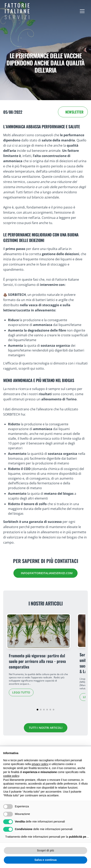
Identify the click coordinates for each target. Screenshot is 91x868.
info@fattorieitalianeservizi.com (47, 573)
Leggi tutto (21, 692)
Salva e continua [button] (45, 860)
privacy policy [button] (40, 764)
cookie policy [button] (11, 776)
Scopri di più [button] (46, 850)
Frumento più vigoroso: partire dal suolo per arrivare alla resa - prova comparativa (37, 661)
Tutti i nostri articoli (46, 728)
